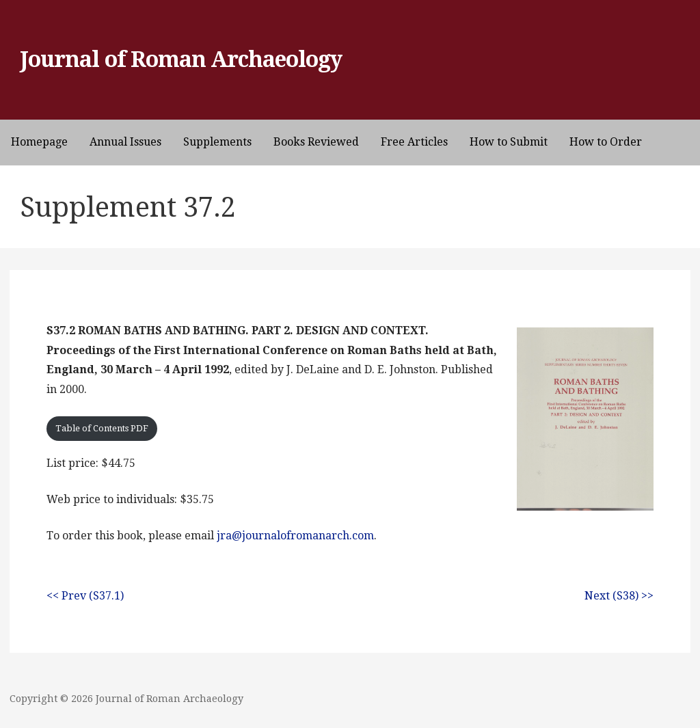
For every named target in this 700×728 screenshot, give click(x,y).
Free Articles (414, 142)
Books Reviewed (316, 142)
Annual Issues (125, 142)
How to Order (606, 142)
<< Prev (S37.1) (85, 596)
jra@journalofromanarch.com (295, 536)
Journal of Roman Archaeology (181, 59)
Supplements (217, 142)
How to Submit (509, 142)
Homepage (39, 142)
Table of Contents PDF (102, 428)
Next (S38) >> (619, 596)
